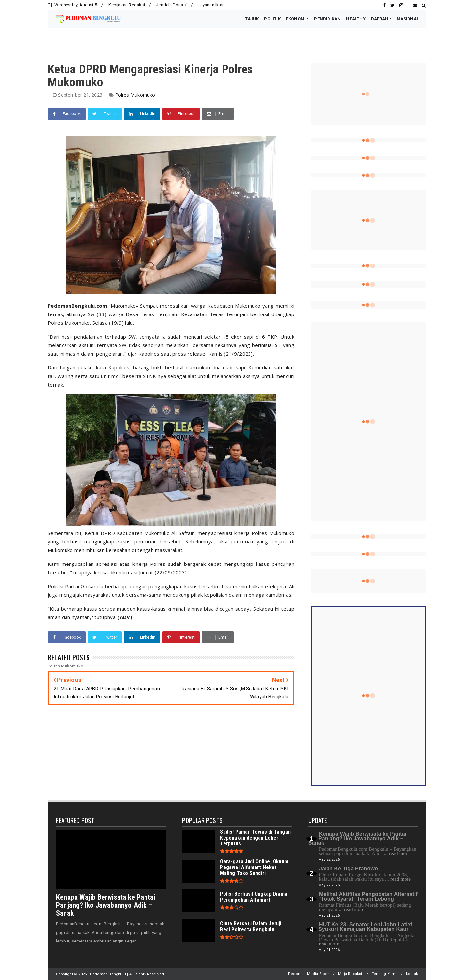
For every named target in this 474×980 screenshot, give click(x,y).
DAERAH (380, 19)
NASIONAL (408, 19)
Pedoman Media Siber (308, 974)
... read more (397, 853)
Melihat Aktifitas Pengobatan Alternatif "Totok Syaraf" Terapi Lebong (368, 897)
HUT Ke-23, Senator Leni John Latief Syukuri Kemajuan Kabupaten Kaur (365, 927)
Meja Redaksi (350, 974)
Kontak (412, 974)
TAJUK (252, 19)
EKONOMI (296, 19)
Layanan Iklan (211, 5)
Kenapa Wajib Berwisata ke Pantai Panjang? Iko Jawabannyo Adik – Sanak (105, 905)
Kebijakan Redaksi (126, 5)
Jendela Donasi (171, 5)
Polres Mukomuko (135, 95)
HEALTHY (356, 19)
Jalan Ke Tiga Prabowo (348, 869)
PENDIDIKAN (327, 19)
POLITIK (272, 19)
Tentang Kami (384, 974)
